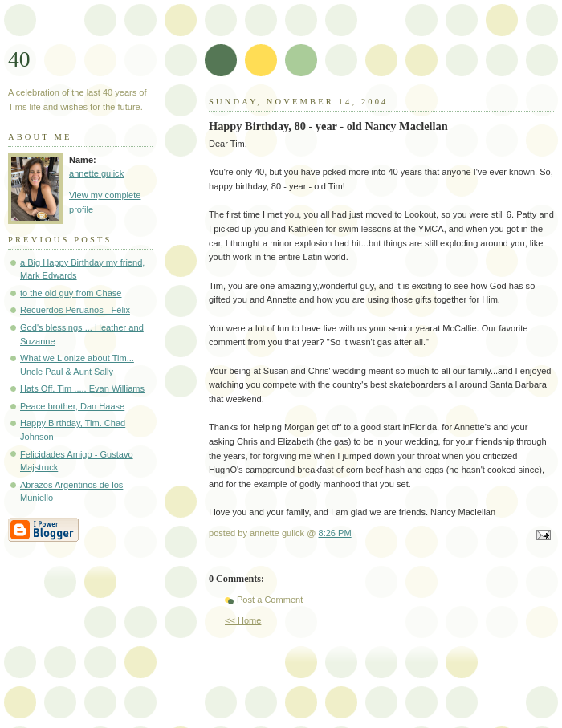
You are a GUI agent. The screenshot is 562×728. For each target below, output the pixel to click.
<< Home (243, 620)
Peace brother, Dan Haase (72, 406)
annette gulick (96, 173)
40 (19, 59)
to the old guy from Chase (71, 293)
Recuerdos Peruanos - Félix (75, 310)
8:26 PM (335, 533)
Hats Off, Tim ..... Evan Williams (82, 388)
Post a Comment (270, 600)
